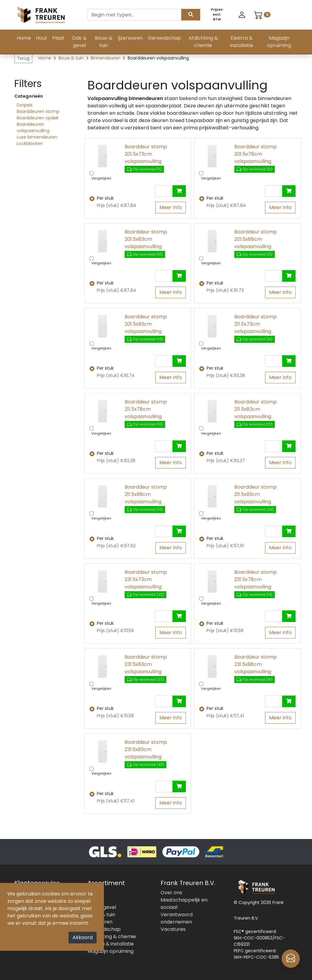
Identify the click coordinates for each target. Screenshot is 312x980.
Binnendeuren (106, 58)
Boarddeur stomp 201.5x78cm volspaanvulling (255, 154)
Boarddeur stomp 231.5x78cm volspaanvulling (255, 579)
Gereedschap (164, 38)
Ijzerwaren (130, 38)
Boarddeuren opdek (38, 118)
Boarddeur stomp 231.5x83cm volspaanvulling (146, 664)
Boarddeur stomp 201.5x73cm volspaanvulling (146, 154)
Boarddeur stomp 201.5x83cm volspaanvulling (146, 239)
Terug (23, 58)
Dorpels (25, 105)
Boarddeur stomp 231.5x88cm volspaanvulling (255, 664)
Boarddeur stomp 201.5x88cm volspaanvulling (255, 239)
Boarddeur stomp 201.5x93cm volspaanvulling (146, 324)
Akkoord (83, 937)
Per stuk (105, 198)
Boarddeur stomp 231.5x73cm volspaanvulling (146, 579)
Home (24, 38)
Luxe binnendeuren (37, 137)
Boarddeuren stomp (38, 111)
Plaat (58, 38)
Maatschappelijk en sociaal (184, 904)
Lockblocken (30, 143)
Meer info (171, 207)
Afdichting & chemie (203, 42)
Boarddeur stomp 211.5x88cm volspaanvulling (146, 494)
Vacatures (173, 929)
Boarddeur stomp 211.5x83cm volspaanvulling (255, 409)
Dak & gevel (79, 42)
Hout (42, 38)
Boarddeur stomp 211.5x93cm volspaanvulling (255, 494)
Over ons (171, 893)
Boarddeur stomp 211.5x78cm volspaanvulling (146, 409)
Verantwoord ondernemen (177, 918)
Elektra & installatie (242, 42)
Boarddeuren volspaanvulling (33, 127)
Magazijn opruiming (279, 42)
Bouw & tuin (104, 42)
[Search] (134, 15)
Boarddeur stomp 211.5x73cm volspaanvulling (255, 324)
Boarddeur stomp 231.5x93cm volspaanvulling (146, 749)
